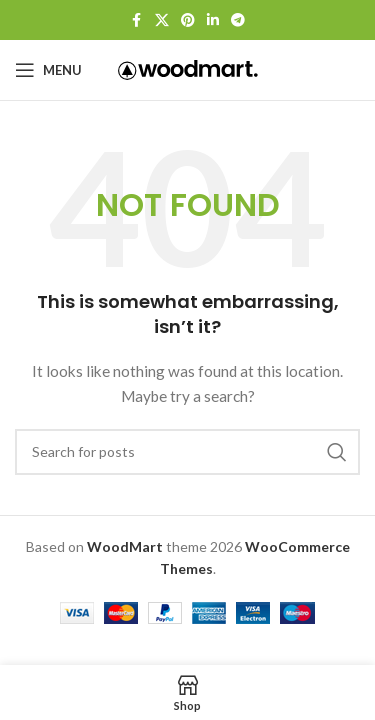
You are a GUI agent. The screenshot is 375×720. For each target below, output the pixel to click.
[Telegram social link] (238, 20)
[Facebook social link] (137, 20)
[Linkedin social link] (213, 20)
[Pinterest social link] (188, 20)
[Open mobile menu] (48, 70)
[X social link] (162, 20)
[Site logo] (188, 68)
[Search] (187, 452)
